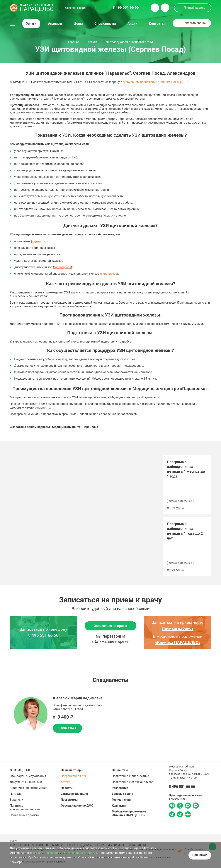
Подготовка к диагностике (130, 776)
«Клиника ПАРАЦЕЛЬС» (178, 643)
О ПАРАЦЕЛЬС (20, 770)
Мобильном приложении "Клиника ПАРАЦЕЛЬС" (156, 82)
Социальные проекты (25, 815)
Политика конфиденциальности (25, 807)
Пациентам (120, 770)
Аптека (66, 782)
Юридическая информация (29, 788)
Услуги (31, 24)
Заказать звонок (195, 23)
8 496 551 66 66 (43, 635)
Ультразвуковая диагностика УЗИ (129, 42)
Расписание (120, 788)
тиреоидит (39, 241)
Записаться (67, 728)
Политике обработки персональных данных (67, 853)
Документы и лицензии (26, 782)
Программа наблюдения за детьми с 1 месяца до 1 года (186, 469)
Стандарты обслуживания (28, 776)
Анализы (55, 24)
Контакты (157, 24)
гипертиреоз (62, 267)
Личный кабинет (195, 8)
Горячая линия (122, 800)
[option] (187, 485)
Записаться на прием (110, 626)
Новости (67, 788)
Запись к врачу (122, 794)
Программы (69, 800)
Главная (74, 42)
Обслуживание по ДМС (77, 806)
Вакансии (16, 800)
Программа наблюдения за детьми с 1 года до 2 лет (185, 531)
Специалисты (105, 24)
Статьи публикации (74, 794)
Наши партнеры (72, 770)
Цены (78, 24)
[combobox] (76, 8)
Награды (16, 794)
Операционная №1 (74, 776)
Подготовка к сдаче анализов (133, 782)
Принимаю (200, 855)
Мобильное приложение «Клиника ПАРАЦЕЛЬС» (129, 813)
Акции (132, 24)
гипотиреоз (109, 274)
